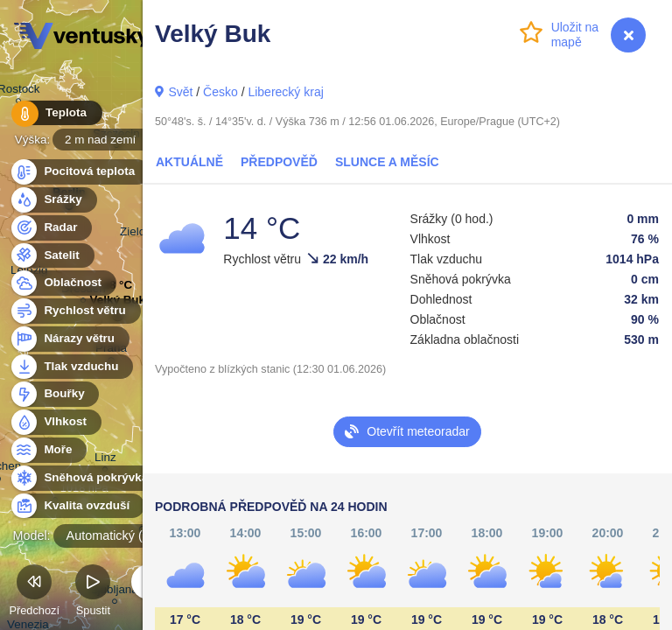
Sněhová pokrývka (86, 478)
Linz (105, 460)
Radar (51, 228)
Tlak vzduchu (71, 367)
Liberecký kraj (285, 92)
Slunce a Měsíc (387, 162)
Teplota (54, 113)
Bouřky (54, 394)
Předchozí (34, 593)
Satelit (52, 256)
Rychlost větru (75, 311)
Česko (220, 92)
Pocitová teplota (79, 172)
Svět (180, 92)
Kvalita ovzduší (77, 506)
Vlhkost (55, 422)
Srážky (53, 200)
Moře (48, 450)
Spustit (93, 593)
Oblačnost (63, 283)
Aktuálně (189, 162)
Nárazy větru (69, 339)
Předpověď (279, 162)
